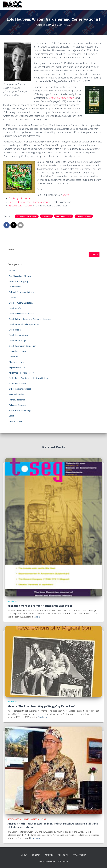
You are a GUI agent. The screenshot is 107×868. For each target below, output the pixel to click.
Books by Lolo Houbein (21, 198)
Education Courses (17, 351)
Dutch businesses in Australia (22, 314)
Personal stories (84, 216)
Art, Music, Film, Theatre (27, 216)
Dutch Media (15, 330)
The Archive (63, 855)
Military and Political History (22, 373)
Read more (38, 617)
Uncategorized (16, 421)
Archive (12, 270)
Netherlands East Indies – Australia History (28, 378)
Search (11, 249)
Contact (36, 855)
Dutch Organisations (18, 335)
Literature (46, 216)
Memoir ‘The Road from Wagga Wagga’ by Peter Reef (41, 706)
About (24, 855)
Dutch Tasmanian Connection (23, 346)
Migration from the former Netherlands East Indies (40, 606)
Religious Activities (17, 405)
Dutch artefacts (16, 308)
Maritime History (17, 362)
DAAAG (66, 195)
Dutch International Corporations (24, 324)
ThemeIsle (64, 861)
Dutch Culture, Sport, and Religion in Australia (30, 319)
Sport (11, 416)
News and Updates (64, 216)
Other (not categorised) (20, 389)
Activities (49, 855)
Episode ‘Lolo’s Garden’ (20, 206)
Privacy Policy (79, 855)
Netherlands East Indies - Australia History (27, 819)
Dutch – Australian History (21, 303)
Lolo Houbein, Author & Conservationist (29, 202)
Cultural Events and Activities (22, 292)
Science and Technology (20, 410)
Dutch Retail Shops (18, 340)
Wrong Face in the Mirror (61, 98)
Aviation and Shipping (19, 281)
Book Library (15, 287)
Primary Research (17, 400)
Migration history (17, 367)
